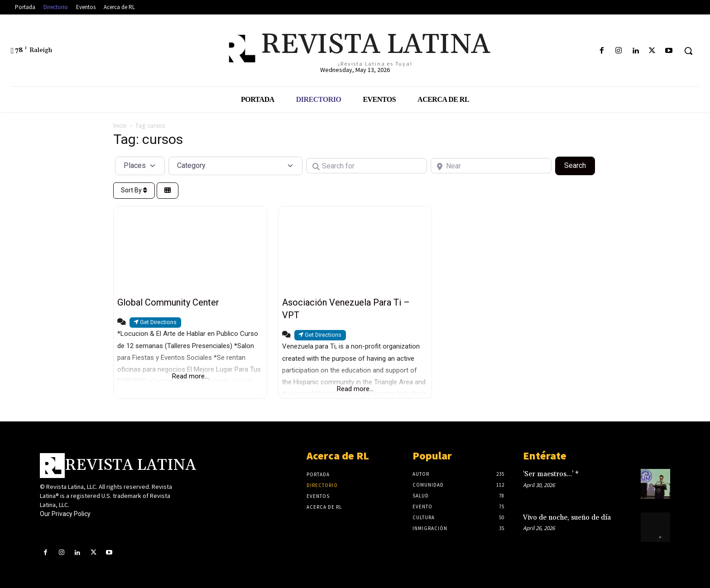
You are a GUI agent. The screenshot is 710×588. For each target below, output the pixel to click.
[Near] (491, 166)
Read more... (190, 376)
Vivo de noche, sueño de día (567, 518)
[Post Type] (140, 166)
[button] (688, 51)
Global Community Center (168, 302)
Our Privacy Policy (65, 514)
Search (580, 165)
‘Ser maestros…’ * (551, 474)
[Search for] (367, 166)
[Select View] (168, 191)
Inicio (120, 126)
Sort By (134, 190)
